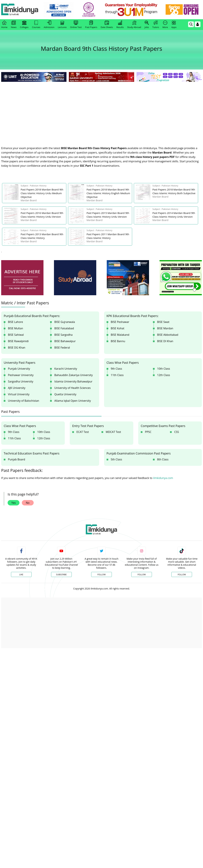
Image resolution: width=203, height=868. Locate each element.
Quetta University (65, 394)
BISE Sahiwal (16, 335)
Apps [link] (174, 25)
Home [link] (4, 25)
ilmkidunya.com (163, 478)
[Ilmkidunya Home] (20, 10)
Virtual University (19, 394)
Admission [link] (49, 25)
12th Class (164, 375)
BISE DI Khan (165, 341)
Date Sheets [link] (107, 25)
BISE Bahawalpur (65, 341)
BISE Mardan (165, 328)
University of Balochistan (24, 401)
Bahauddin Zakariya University (74, 375)
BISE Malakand (120, 335)
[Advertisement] (101, 108)
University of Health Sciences (72, 388)
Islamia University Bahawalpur (73, 381)
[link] (59, 10)
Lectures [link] (62, 25)
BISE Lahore (15, 322)
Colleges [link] (24, 25)
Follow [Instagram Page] (142, 575)
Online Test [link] (76, 25)
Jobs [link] (147, 25)
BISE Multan (15, 328)
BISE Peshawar (120, 322)
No (28, 503)
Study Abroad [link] (134, 25)
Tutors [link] (156, 25)
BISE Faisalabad (64, 328)
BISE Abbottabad (168, 335)
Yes (14, 503)
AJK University (17, 388)
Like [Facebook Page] (21, 575)
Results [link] (120, 25)
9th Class (116, 369)
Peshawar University (21, 375)
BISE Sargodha (63, 335)
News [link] (14, 25)
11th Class (117, 375)
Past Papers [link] (91, 25)
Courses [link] (36, 25)
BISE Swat (163, 322)
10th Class (164, 369)
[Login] (198, 24)
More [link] (165, 25)
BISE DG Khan (17, 348)
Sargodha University (21, 381)
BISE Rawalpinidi (18, 341)
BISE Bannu (118, 341)
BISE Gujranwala (65, 322)
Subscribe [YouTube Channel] (61, 575)
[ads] (22, 278)
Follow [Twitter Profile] (101, 575)
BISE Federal (62, 348)
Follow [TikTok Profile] (182, 575)
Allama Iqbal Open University (73, 401)
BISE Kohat (118, 328)
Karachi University (66, 369)
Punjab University (19, 369)
